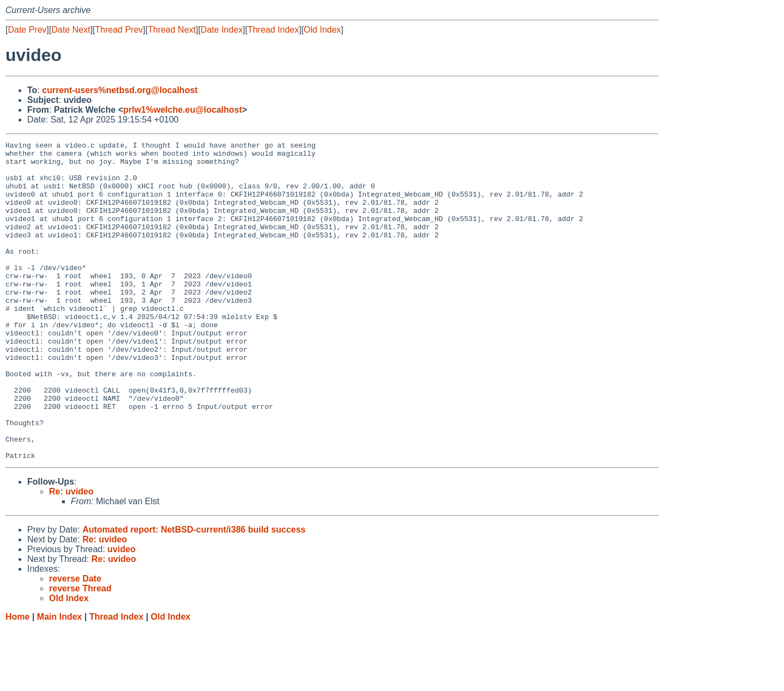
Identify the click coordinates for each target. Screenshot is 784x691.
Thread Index (273, 30)
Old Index (322, 30)
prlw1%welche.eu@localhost (182, 110)
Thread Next (171, 30)
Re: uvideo (71, 555)
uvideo (121, 613)
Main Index (60, 680)
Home (17, 680)
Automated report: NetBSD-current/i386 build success (194, 593)
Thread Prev (119, 30)
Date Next (71, 30)
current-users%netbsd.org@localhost (120, 90)
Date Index (221, 30)
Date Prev (27, 30)
